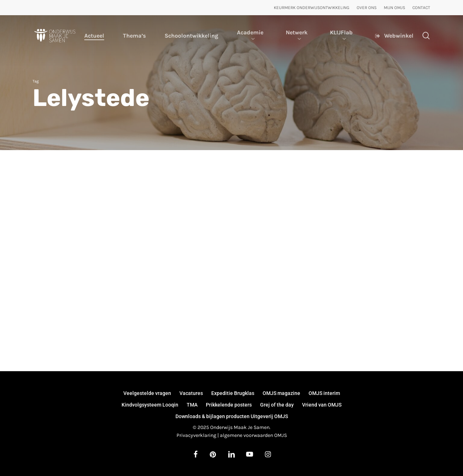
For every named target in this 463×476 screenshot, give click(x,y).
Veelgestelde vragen (147, 393)
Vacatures (191, 393)
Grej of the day (277, 405)
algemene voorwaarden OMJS (253, 435)
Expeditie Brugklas (233, 393)
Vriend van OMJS (322, 405)
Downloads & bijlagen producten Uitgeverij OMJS (232, 416)
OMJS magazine (281, 393)
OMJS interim (324, 393)
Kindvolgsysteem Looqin (150, 405)
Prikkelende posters (229, 405)
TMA (192, 405)
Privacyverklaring (196, 435)
